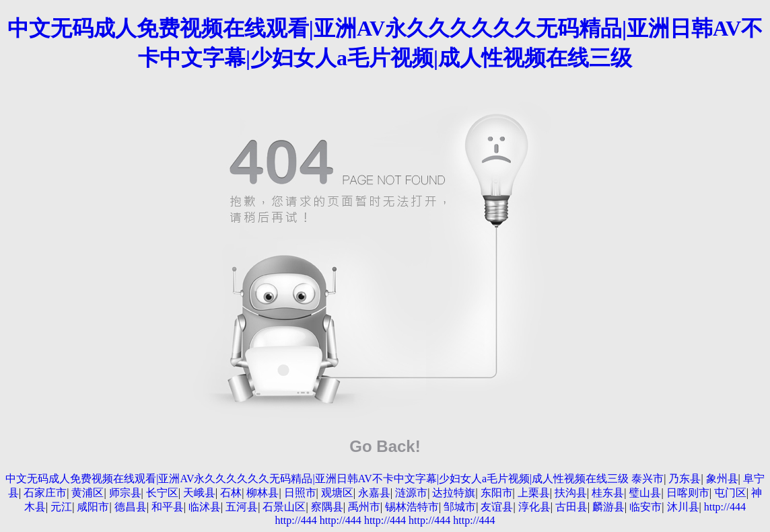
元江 (61, 507)
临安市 (645, 507)
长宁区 (162, 493)
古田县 (571, 507)
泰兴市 (647, 479)
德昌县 (131, 507)
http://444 (725, 507)
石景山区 (284, 507)
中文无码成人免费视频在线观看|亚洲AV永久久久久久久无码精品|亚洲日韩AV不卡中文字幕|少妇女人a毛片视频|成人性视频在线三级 (317, 479)
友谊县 (497, 507)
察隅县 (327, 507)
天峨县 (199, 493)
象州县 (722, 479)
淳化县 (534, 507)
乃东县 (685, 479)
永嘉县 (374, 493)
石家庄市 (45, 493)
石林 (231, 493)
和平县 (168, 507)
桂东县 (608, 493)
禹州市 (364, 507)
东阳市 (497, 493)
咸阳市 (93, 507)
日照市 (300, 493)
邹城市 (460, 507)
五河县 (242, 507)
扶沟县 (571, 493)
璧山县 (645, 493)
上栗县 (534, 493)
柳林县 (262, 493)
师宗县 (125, 493)
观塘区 (337, 493)
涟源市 (411, 493)
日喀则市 (688, 493)
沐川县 (683, 507)
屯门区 (730, 493)
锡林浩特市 (412, 507)
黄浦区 (87, 493)
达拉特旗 (454, 493)
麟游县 (608, 507)
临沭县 (205, 507)
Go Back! (385, 446)
